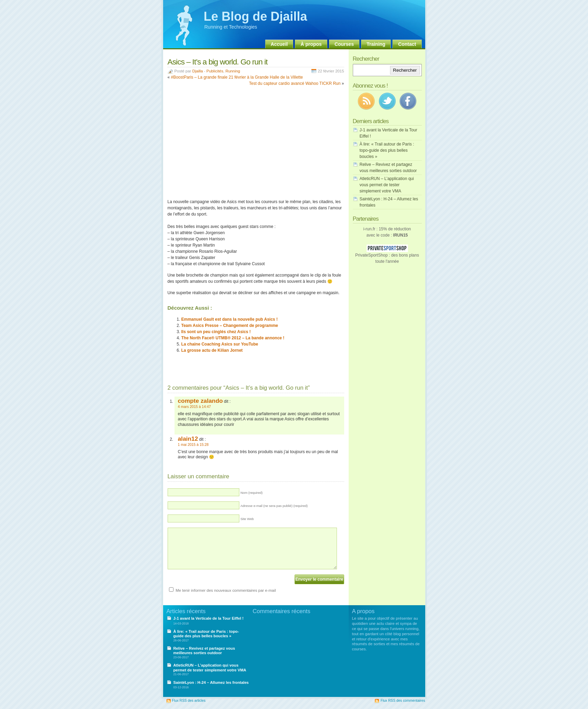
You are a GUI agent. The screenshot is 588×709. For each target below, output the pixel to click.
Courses (344, 44)
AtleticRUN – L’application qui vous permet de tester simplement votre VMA (387, 185)
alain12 (188, 439)
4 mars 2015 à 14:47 (195, 407)
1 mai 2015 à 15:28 (193, 445)
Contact (407, 44)
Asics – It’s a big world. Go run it (218, 62)
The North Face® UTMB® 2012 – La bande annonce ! (233, 338)
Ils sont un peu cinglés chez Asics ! (216, 332)
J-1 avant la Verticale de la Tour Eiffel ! (209, 618)
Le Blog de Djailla (256, 16)
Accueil (279, 44)
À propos (311, 44)
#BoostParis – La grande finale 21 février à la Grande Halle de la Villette (237, 77)
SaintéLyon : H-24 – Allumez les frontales (211, 682)
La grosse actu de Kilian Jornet (212, 350)
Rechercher (405, 70)
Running (233, 71)
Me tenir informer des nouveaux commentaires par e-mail (226, 590)
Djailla (197, 71)
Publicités (215, 71)
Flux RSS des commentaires (403, 701)
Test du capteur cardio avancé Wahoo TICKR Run (295, 83)
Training (376, 44)
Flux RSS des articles (189, 701)
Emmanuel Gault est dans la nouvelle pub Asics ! (230, 319)
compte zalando (200, 401)
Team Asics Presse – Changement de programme (230, 326)
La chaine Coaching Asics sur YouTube (220, 344)
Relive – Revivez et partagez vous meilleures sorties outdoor (204, 651)
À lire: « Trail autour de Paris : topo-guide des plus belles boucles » (387, 150)
